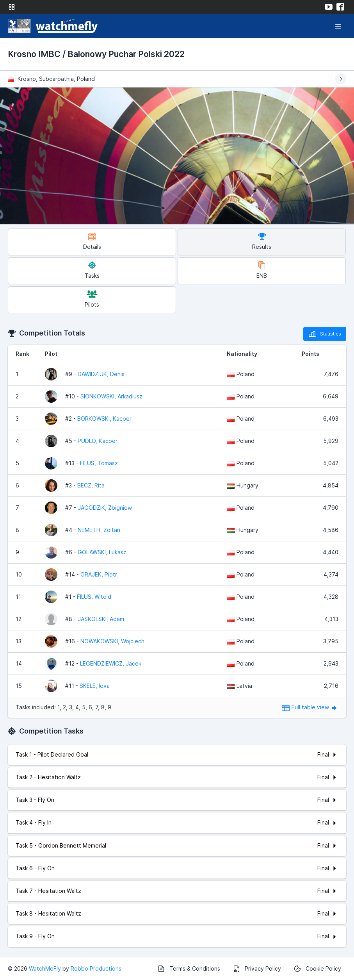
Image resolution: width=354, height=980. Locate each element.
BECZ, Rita (91, 485)
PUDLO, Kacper (98, 441)
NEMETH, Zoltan (99, 530)
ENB (262, 270)
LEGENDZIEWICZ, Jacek (111, 663)
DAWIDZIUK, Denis (101, 374)
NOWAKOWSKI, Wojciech (112, 641)
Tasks (92, 270)
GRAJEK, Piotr (99, 574)
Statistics (325, 334)
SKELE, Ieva (95, 686)
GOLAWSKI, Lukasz (102, 552)
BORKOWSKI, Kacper (104, 419)
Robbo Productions (96, 968)
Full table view (310, 707)
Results (262, 241)
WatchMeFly (45, 968)
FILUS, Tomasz (99, 463)
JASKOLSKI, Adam (101, 619)
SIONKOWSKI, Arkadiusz (111, 396)
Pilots (92, 299)
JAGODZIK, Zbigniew (105, 508)
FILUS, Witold (94, 597)
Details (92, 241)
